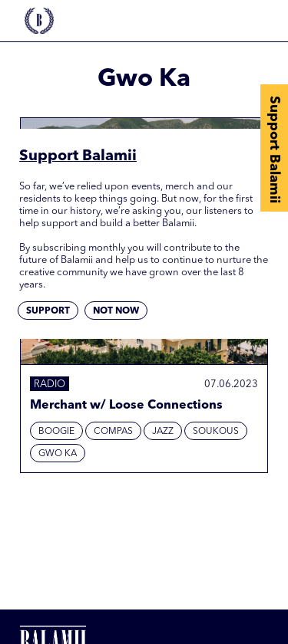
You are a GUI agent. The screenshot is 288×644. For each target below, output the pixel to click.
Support (48, 311)
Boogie (56, 432)
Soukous (216, 432)
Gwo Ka (58, 454)
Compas (113, 432)
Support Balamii (274, 149)
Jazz (163, 432)
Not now (116, 311)
